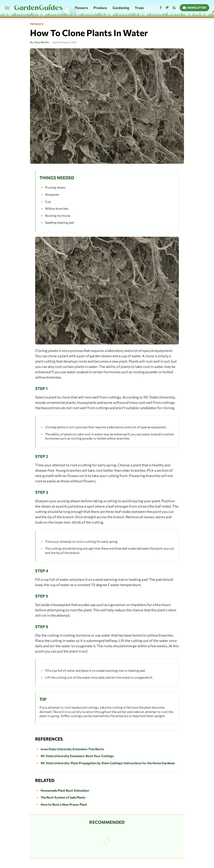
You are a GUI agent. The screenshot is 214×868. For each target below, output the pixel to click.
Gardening (121, 8)
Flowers (81, 8)
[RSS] (174, 8)
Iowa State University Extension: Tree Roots (72, 749)
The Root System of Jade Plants (63, 797)
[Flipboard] (167, 8)
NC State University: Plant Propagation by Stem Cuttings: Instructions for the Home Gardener (108, 763)
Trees (139, 8)
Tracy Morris (41, 42)
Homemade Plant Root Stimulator (65, 790)
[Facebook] (161, 8)
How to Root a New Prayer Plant (64, 804)
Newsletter (195, 8)
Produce (100, 8)
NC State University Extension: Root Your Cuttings (77, 756)
